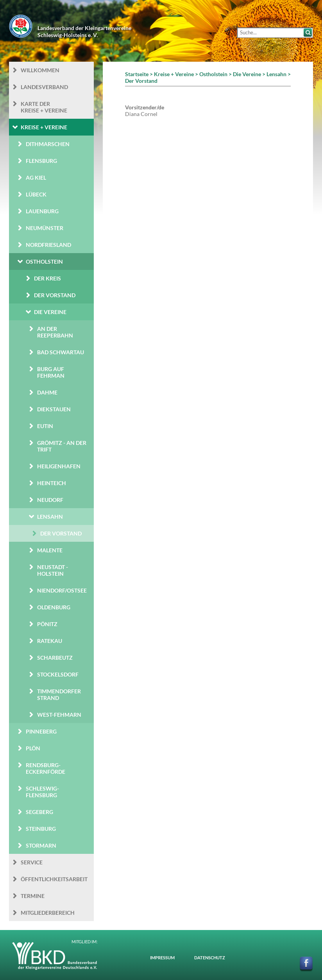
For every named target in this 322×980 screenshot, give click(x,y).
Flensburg (41, 161)
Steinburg (41, 829)
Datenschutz (210, 958)
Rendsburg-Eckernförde (46, 768)
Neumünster (45, 228)
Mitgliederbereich (48, 913)
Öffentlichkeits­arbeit (54, 879)
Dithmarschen (48, 144)
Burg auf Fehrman (51, 372)
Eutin (45, 426)
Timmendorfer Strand (59, 694)
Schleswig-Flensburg (42, 792)
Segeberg (39, 812)
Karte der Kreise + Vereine (44, 107)
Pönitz (47, 624)
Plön (33, 748)
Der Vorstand (55, 295)
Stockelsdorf (58, 674)
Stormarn (41, 845)
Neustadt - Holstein (53, 570)
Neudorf (50, 500)
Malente (50, 550)
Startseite (137, 74)
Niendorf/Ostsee (62, 590)
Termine (33, 896)
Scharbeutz (55, 658)
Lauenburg (42, 211)
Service (32, 862)
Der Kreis (47, 278)
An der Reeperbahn (55, 332)
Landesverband (44, 87)
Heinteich (52, 483)
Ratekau (50, 641)
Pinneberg (41, 731)
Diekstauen (54, 409)
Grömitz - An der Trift (62, 446)
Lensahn (50, 517)
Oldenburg (54, 607)
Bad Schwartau (61, 352)
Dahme (47, 392)
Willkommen (40, 70)
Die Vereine (50, 312)
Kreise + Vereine (44, 127)
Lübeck (36, 194)
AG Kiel (36, 178)
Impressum (162, 958)
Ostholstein (44, 262)
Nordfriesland (48, 245)
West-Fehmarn (59, 715)
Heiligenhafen (59, 466)
